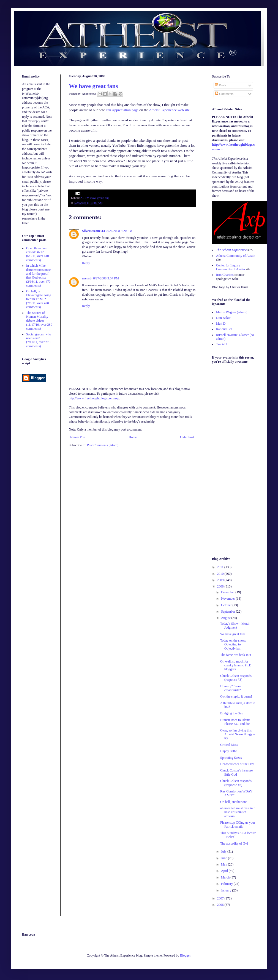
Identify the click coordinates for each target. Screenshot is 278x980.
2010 (221, 574)
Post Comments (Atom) (103, 445)
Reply (86, 263)
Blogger (185, 955)
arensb (87, 278)
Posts (220, 85)
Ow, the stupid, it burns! (236, 696)
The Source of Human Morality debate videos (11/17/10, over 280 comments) (39, 321)
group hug (103, 198)
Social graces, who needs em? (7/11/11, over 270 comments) (39, 340)
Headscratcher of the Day (237, 764)
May (224, 864)
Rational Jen (224, 329)
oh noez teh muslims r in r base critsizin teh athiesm (237, 812)
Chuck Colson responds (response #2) (236, 783)
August (226, 618)
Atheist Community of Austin (236, 256)
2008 (221, 586)
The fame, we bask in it (236, 655)
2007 (221, 898)
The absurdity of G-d (234, 843)
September (228, 612)
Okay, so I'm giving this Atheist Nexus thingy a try (237, 734)
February (227, 884)
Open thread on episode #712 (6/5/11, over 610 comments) (38, 254)
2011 (221, 567)
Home (133, 437)
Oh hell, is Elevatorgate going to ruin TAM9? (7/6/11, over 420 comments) (39, 299)
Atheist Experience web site (170, 110)
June (224, 858)
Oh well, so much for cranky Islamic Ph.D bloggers (236, 665)
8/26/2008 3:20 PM (119, 231)
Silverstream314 (93, 231)
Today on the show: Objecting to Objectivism (233, 644)
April (225, 871)
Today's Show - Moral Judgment (235, 626)
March (226, 877)
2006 (221, 905)
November (228, 599)
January (227, 890)
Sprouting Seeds (231, 758)
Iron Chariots (225, 275)
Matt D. (221, 324)
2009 (221, 580)
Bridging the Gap (232, 713)
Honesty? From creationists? (231, 688)
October (227, 605)
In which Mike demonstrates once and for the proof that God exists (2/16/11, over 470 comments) (38, 276)
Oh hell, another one (234, 802)
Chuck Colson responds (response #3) (236, 678)
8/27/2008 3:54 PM (106, 278)
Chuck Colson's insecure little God (236, 772)
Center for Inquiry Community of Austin (231, 267)
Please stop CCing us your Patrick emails (238, 824)
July (224, 851)
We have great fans (93, 86)
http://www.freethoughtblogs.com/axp (94, 398)
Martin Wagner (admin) (232, 312)
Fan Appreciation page (122, 110)
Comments (224, 94)
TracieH (221, 344)
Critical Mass (229, 745)
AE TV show (88, 198)
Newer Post (78, 437)
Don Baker (223, 318)
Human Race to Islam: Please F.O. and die (235, 722)
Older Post (187, 437)
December (228, 592)
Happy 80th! (228, 751)
